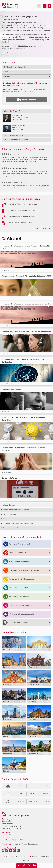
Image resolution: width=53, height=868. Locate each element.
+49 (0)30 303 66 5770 (14, 840)
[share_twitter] (29, 866)
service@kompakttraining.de (27, 844)
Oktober (20, 801)
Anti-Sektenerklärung (20, 856)
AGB (7, 856)
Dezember (45, 801)
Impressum (26, 860)
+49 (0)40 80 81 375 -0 (14, 826)
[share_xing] (19, 866)
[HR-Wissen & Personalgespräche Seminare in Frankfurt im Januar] (45, 6)
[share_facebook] (24, 866)
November (33, 801)
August (33, 794)
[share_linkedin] (34, 866)
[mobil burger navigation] (39, 6)
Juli (20, 794)
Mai (33, 786)
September (45, 794)
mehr (5, 53)
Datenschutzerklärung (39, 856)
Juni (45, 786)
